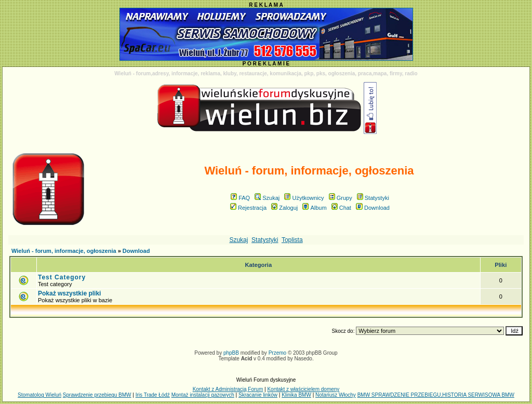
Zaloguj (284, 208)
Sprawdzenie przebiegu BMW (97, 395)
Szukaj (267, 198)
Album (314, 208)
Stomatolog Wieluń (39, 395)
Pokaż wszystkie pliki (69, 293)
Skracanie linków (258, 395)
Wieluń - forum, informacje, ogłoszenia (64, 251)
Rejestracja (248, 208)
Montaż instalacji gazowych (203, 395)
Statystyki (373, 198)
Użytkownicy (304, 198)
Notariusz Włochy (336, 395)
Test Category (62, 277)
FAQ (240, 198)
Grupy (341, 198)
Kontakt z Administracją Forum (228, 389)
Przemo (277, 353)
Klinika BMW (296, 395)
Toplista (292, 240)
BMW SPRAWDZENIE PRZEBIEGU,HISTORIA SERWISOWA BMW (436, 395)
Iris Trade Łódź (153, 395)
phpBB (231, 353)
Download (373, 208)
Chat (341, 208)
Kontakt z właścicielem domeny (303, 389)
